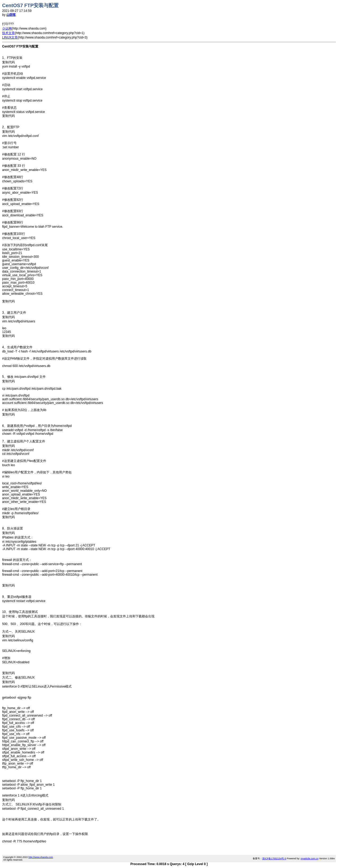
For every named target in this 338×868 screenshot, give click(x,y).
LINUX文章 (10, 37)
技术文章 (8, 33)
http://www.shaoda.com (41, 857)
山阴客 (11, 15)
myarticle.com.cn (309, 859)
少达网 (7, 28)
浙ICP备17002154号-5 (274, 859)
